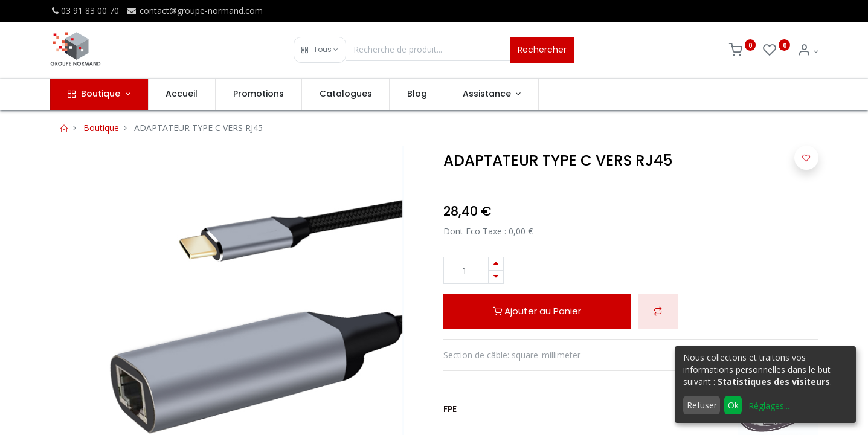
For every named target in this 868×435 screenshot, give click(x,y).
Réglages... (769, 406)
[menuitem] (182, 94)
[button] (320, 50)
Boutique (101, 128)
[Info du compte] (808, 51)
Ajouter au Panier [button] (537, 311)
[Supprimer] (496, 277)
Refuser (702, 405)
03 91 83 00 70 (85, 11)
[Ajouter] (496, 264)
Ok (733, 405)
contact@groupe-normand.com (194, 11)
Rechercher (542, 50)
